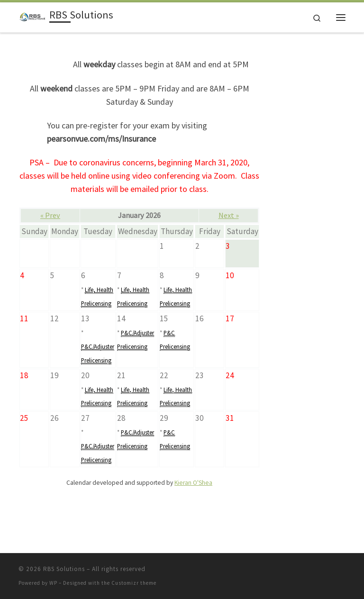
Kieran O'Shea (193, 483)
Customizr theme (134, 583)
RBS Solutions (64, 569)
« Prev (50, 215)
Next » (229, 215)
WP (53, 583)
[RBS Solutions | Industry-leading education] (32, 16)
